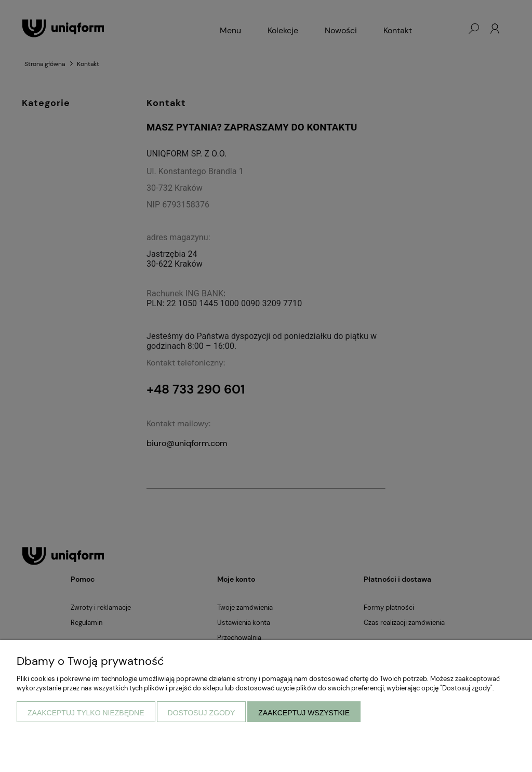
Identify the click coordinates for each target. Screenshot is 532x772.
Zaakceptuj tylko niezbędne (86, 713)
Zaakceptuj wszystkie (304, 713)
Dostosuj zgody (202, 713)
